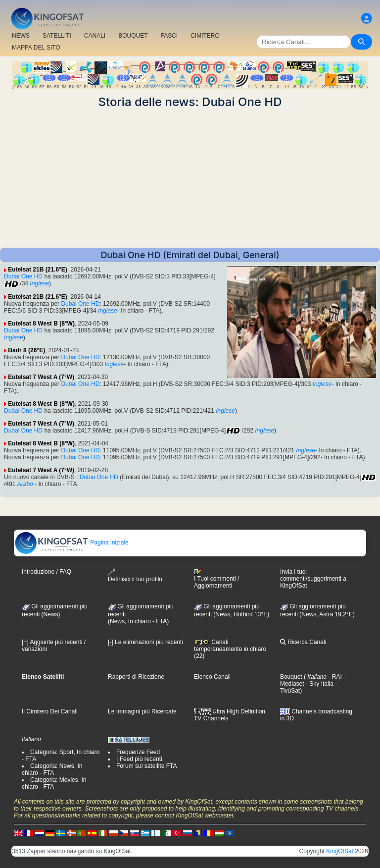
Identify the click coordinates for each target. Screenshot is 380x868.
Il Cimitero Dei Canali (50, 711)
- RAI (334, 677)
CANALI (95, 36)
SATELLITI (57, 36)
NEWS (21, 36)
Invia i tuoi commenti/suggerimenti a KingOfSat (313, 579)
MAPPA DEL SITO (36, 48)
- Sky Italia (319, 684)
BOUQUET (133, 36)
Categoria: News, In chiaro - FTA (52, 769)
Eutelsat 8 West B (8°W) (41, 324)
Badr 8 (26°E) (26, 350)
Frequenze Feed (138, 752)
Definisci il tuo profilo (135, 575)
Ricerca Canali (303, 642)
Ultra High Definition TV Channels (230, 715)
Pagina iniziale (71, 542)
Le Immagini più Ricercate (142, 711)
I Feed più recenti (139, 759)
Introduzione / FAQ (47, 572)
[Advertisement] (190, 178)
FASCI (169, 36)
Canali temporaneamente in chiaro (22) (230, 649)
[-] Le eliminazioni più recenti (145, 642)
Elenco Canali (212, 677)
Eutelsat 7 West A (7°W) (41, 377)
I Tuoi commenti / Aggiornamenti (216, 579)
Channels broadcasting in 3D (316, 715)
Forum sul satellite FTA (146, 766)
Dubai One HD (23, 276)
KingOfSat (340, 851)
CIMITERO (205, 36)
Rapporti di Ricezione (136, 677)
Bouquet (291, 677)
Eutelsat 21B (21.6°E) (38, 270)
